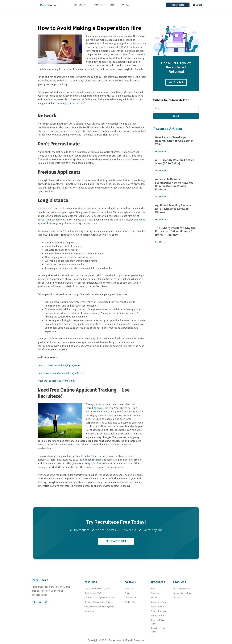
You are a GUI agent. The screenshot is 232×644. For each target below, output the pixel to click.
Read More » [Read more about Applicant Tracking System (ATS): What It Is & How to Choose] (161, 220)
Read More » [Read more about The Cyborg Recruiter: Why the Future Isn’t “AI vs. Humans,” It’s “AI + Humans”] (161, 243)
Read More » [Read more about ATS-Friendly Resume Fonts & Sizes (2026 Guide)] (161, 171)
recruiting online (95, 408)
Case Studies (82, 5)
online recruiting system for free (66, 103)
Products (100, 5)
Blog (114, 5)
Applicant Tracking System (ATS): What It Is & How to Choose (173, 209)
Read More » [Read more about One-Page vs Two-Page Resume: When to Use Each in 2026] (161, 152)
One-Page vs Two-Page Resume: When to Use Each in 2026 (174, 141)
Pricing (127, 5)
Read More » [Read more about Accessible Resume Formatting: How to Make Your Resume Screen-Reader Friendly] (161, 197)
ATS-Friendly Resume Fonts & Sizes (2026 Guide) (175, 162)
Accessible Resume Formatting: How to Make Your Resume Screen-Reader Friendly (175, 185)
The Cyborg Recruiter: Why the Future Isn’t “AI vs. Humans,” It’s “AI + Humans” (175, 232)
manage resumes (92, 460)
